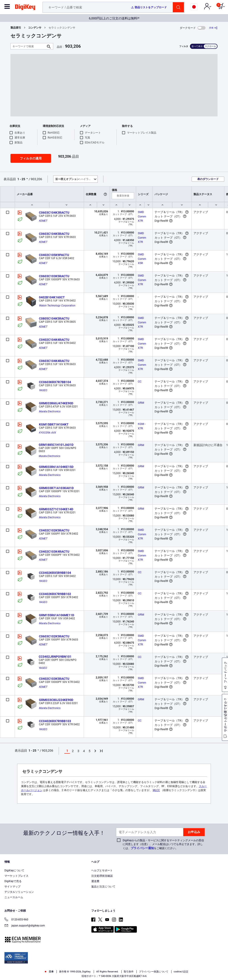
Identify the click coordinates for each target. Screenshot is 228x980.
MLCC (156, 790)
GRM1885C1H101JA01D (56, 445)
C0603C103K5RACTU (54, 276)
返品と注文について (103, 887)
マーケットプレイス (16, 876)
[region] (114, 968)
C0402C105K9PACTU (54, 255)
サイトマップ (12, 887)
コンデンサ (35, 28)
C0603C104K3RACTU (54, 213)
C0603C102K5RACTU (54, 636)
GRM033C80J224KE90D (56, 700)
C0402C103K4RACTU (54, 552)
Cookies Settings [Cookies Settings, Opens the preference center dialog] (170, 968)
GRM (141, 403)
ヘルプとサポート (102, 870)
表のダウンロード (208, 179)
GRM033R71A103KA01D (56, 488)
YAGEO (43, 390)
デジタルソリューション (19, 892)
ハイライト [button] (75, 179)
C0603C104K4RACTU (54, 361)
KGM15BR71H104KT (54, 424)
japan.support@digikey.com (25, 926)
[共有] (213, 28)
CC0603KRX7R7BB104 (55, 382)
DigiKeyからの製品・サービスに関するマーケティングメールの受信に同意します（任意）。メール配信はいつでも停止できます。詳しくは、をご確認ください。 (163, 844)
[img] (25, 8)
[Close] (221, 968)
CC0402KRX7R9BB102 (55, 594)
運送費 (95, 881)
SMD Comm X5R (142, 259)
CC (140, 381)
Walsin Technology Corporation (57, 306)
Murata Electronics (50, 411)
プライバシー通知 (142, 848)
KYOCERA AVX (47, 433)
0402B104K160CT (52, 297)
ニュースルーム (14, 897)
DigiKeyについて (14, 870)
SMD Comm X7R (142, 216)
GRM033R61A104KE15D (56, 467)
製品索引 (16, 28)
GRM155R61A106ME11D (57, 615)
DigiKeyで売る (13, 881)
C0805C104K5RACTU (54, 318)
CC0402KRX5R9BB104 (55, 573)
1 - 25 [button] (21, 179)
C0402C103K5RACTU (54, 679)
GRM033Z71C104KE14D (56, 509)
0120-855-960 (16, 920)
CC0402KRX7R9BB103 (55, 721)
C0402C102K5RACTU (54, 530)
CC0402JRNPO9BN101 (55, 657)
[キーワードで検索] (28, 46)
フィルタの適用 (31, 158)
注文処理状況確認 (102, 876)
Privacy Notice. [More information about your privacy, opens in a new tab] (36, 975)
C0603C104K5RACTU (54, 234)
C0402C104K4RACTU (54, 340)
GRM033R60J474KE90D (56, 403)
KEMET (43, 221)
